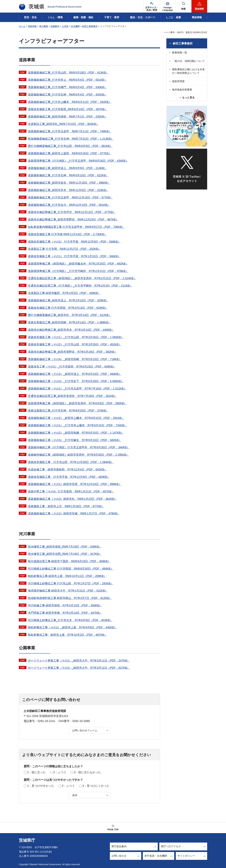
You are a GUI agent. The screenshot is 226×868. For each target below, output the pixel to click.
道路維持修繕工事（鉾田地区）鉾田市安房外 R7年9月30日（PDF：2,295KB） (78, 455)
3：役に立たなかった (87, 772)
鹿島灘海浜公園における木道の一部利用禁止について (188, 71)
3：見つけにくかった (96, 786)
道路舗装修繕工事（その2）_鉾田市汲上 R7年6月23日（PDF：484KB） (75, 374)
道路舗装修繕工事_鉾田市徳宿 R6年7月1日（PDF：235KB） (67, 117)
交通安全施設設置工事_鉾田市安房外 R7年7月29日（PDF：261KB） (72, 396)
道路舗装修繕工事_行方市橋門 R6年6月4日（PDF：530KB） (67, 87)
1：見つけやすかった (41, 786)
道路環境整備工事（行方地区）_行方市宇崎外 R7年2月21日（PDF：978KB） (78, 271)
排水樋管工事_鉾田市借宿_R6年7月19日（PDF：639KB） (65, 547)
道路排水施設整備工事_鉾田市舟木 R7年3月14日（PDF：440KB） (71, 330)
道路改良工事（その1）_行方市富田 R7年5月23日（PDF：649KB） (72, 367)
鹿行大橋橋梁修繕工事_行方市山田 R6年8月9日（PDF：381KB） (70, 146)
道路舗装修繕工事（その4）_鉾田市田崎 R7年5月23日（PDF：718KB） (75, 359)
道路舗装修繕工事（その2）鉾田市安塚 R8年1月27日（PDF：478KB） (74, 514)
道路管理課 (178, 81)
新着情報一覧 (180, 53)
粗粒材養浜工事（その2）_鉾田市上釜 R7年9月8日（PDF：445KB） (72, 627)
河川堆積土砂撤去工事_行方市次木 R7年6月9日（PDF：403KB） (70, 620)
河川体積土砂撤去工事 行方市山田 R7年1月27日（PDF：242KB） (71, 583)
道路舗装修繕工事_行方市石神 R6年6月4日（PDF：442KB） (67, 95)
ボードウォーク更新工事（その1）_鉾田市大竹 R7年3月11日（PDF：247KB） (79, 661)
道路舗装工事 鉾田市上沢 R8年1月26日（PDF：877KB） (66, 506)
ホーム (22, 26)
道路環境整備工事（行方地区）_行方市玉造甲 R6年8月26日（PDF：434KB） (78, 161)
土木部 (65, 26)
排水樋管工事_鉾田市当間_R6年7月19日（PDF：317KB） (65, 554)
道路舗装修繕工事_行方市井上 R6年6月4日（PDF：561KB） (67, 80)
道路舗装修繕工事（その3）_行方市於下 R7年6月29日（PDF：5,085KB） (76, 381)
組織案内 (55, 26)
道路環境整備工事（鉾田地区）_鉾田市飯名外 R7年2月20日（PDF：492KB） (78, 264)
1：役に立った (36, 772)
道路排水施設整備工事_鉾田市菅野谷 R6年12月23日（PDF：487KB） (73, 220)
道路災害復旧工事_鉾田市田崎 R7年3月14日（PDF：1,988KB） (69, 322)
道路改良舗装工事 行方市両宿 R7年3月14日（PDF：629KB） (68, 308)
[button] (168, 6)
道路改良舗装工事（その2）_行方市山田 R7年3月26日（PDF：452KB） (75, 344)
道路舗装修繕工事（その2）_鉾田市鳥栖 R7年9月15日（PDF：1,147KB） (76, 433)
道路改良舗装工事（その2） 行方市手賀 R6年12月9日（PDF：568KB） (74, 242)
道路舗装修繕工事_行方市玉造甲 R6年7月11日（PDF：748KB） (70, 131)
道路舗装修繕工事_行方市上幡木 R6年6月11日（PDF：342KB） (70, 102)
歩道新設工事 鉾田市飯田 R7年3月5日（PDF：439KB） (64, 293)
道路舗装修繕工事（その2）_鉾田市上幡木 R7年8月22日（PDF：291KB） (76, 418)
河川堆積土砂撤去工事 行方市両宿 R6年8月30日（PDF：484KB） (71, 569)
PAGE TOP (113, 830)
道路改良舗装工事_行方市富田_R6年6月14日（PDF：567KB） (68, 109)
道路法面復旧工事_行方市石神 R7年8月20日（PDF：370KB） (68, 411)
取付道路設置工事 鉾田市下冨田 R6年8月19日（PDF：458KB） (69, 561)
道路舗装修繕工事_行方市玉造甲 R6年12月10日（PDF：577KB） (70, 198)
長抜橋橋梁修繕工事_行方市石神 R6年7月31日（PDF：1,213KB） (71, 139)
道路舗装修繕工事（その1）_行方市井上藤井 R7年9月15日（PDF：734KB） (77, 425)
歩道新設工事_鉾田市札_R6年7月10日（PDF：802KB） (63, 124)
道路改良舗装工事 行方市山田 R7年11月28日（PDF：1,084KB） (71, 462)
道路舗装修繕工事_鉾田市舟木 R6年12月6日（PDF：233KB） (68, 190)
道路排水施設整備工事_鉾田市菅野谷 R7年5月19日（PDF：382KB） (72, 352)
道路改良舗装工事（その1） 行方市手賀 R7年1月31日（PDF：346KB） (74, 256)
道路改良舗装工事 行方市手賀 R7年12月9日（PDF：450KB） (69, 477)
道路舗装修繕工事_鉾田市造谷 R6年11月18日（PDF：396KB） (69, 183)
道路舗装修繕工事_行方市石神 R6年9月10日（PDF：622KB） (68, 175)
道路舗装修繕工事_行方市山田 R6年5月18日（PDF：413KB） (68, 73)
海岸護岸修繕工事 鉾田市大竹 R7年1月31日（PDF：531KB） (68, 591)
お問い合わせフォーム (85, 730)
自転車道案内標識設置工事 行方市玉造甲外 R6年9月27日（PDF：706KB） (76, 227)
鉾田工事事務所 (90, 26)
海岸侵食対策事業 (182, 90)
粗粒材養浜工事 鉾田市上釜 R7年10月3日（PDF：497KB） (67, 635)
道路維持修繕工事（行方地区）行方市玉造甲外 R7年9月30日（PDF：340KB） (79, 447)
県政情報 (32, 26)
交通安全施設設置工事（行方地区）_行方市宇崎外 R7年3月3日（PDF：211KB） (80, 286)
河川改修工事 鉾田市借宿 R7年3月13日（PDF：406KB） (65, 605)
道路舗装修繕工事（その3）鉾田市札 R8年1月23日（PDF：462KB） (72, 499)
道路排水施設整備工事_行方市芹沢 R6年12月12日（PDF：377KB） (72, 212)
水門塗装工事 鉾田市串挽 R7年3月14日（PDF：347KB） (65, 613)
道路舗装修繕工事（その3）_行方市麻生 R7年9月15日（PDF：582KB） (75, 440)
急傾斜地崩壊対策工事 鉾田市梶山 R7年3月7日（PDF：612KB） (70, 598)
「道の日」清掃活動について (188, 61)
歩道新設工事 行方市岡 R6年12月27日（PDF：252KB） (64, 249)
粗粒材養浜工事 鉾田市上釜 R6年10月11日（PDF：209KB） (67, 576)
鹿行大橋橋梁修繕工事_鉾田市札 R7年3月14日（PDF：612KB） (70, 315)
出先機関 (75, 26)
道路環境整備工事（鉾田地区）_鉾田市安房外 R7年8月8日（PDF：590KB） (77, 403)
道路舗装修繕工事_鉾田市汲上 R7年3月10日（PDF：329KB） (68, 300)
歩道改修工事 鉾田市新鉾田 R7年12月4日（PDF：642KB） (67, 470)
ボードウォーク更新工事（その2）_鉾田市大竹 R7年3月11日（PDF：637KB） (79, 668)
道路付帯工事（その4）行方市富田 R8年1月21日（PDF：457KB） (71, 492)
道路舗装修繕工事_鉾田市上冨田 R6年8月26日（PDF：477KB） (70, 153)
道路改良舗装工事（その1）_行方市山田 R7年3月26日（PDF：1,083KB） (76, 337)
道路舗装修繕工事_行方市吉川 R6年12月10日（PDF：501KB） (69, 205)
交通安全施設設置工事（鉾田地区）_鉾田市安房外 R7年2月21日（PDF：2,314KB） (82, 278)
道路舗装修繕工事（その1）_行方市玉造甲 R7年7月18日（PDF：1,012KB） (77, 389)
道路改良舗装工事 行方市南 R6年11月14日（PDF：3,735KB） (67, 234)
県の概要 (44, 26)
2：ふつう (60, 772)
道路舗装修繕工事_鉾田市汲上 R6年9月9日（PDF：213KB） (67, 168)
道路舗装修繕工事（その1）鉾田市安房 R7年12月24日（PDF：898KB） (75, 484)
